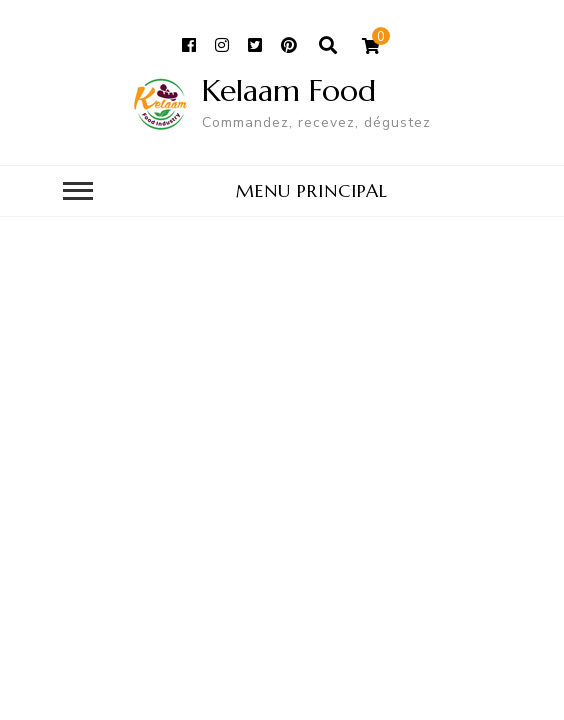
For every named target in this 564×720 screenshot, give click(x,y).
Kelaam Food (289, 90)
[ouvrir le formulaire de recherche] (328, 46)
